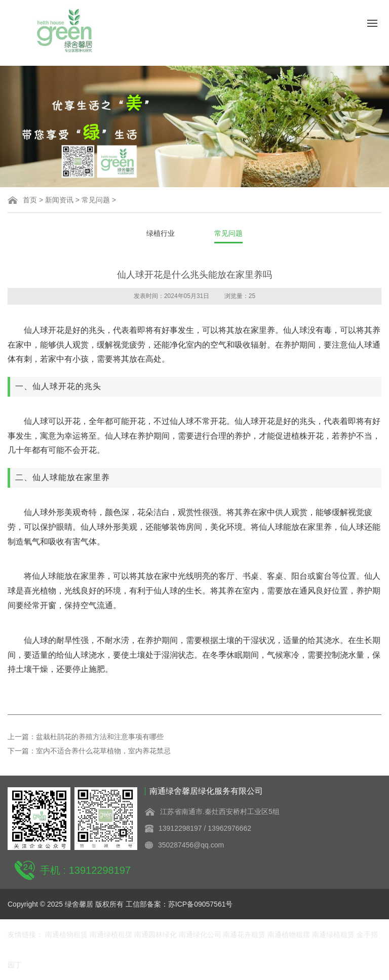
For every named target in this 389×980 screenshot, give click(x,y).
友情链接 (22, 934)
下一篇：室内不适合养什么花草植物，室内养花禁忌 (89, 751)
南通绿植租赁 (333, 934)
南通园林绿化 (157, 934)
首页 (30, 200)
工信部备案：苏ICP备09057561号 (179, 904)
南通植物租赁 (67, 934)
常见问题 (96, 200)
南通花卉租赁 (245, 934)
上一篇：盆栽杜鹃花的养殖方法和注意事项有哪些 (86, 737)
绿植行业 (161, 233)
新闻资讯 (59, 200)
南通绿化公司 (201, 934)
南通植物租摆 (290, 934)
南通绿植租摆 (112, 934)
